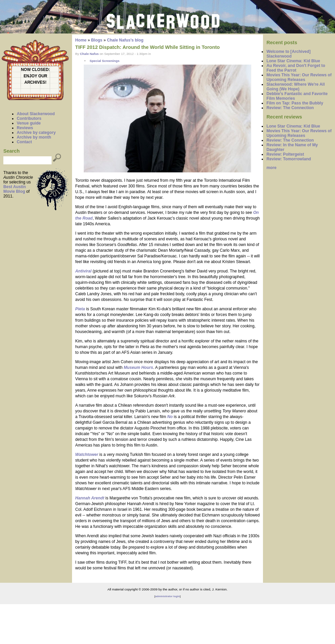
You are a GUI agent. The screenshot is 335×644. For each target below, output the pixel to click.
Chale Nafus (89, 54)
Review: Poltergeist (285, 154)
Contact (24, 142)
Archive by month (34, 137)
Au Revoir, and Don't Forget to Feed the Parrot (296, 68)
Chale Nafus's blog (125, 40)
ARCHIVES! (36, 82)
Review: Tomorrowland (289, 159)
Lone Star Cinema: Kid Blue (293, 61)
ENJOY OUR (36, 76)
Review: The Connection (290, 108)
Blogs (97, 40)
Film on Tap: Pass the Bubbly (295, 103)
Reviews (25, 128)
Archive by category (36, 133)
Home (81, 40)
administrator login (167, 596)
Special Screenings (104, 61)
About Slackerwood (36, 114)
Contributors (29, 118)
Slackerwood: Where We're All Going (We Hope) (295, 87)
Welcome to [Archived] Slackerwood (288, 54)
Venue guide (29, 123)
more (271, 168)
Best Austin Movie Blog (15, 189)
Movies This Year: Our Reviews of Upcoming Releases (299, 77)
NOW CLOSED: (35, 70)
